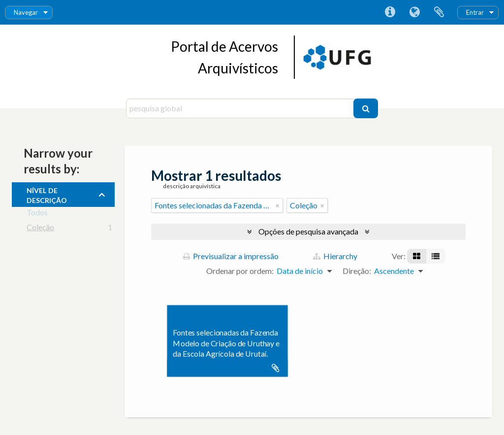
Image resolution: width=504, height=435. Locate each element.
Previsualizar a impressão (231, 256)
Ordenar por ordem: (240, 271)
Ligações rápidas (390, 12)
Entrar (475, 12)
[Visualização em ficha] (417, 256)
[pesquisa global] (241, 108)
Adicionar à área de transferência (276, 368)
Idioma (414, 12)
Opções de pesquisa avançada (308, 231)
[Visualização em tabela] (436, 256)
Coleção (40, 229)
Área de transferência (439, 12)
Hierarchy (335, 256)
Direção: (357, 271)
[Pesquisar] (366, 108)
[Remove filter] (278, 205)
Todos (37, 214)
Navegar (26, 12)
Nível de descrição (47, 194)
